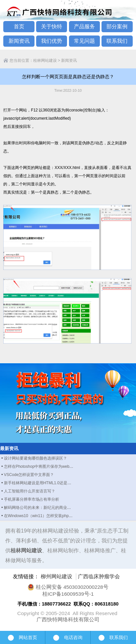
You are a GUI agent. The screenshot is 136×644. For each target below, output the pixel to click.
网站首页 (23, 637)
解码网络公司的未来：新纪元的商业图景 (39, 508)
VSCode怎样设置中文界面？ (29, 475)
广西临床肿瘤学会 (99, 576)
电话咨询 (68, 638)
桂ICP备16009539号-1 (68, 594)
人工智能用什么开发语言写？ (30, 491)
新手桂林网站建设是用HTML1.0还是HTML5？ (44, 483)
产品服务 (84, 26)
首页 (19, 26)
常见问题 (84, 41)
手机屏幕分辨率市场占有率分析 (32, 499)
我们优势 (52, 41)
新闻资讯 (19, 41)
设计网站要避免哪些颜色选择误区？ (35, 458)
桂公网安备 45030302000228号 (68, 587)
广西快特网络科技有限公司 (68, 620)
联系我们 (117, 41)
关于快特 (52, 26)
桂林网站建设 (45, 60)
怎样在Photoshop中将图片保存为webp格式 (42, 466)
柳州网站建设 (57, 576)
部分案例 (117, 26)
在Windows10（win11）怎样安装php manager (45, 516)
